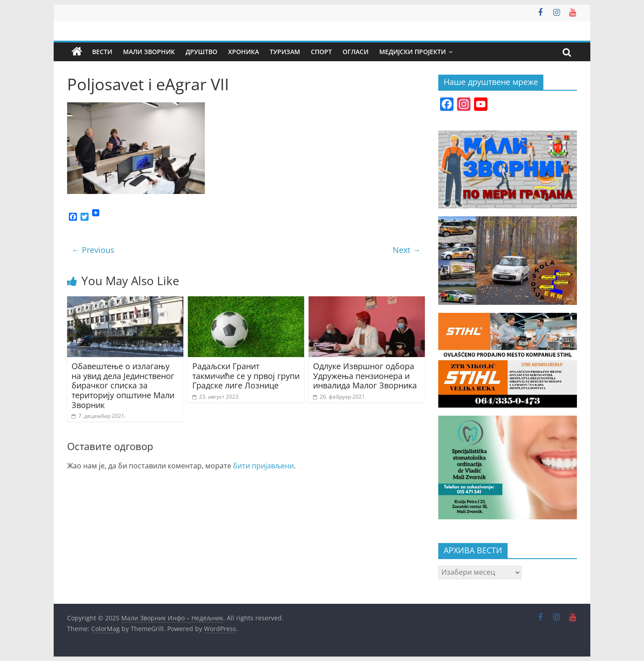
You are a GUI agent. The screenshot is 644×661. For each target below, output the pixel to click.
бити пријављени (263, 466)
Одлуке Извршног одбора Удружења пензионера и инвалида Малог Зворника (365, 376)
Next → (407, 250)
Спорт (321, 52)
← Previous (93, 250)
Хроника (244, 52)
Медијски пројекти (413, 52)
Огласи (356, 52)
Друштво (201, 52)
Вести (102, 52)
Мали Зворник (149, 52)
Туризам (285, 52)
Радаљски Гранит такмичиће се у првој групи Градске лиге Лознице (246, 376)
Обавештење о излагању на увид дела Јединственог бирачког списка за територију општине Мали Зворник (123, 385)
